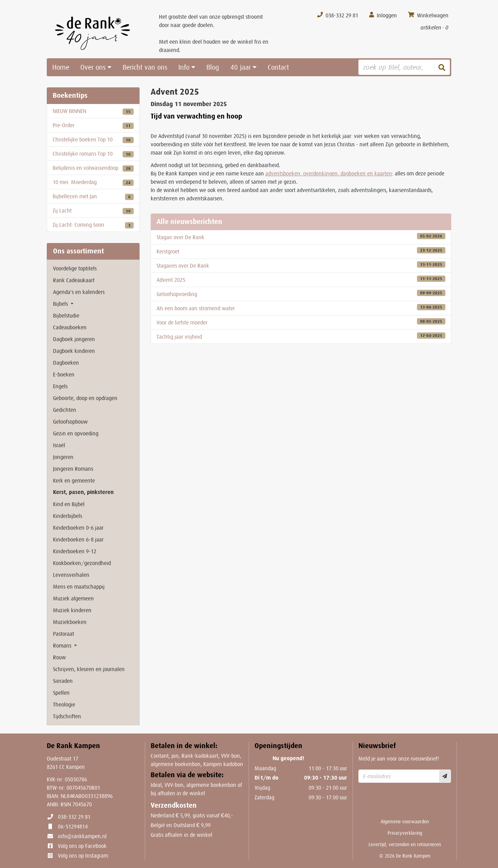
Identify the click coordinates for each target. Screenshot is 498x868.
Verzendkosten (174, 805)
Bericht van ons (145, 67)
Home (61, 67)
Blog (213, 67)
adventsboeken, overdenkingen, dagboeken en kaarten (329, 173)
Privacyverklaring (405, 833)
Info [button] (184, 67)
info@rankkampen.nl (82, 836)
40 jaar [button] (241, 67)
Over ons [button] (93, 67)
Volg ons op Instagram (83, 856)
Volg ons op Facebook (82, 846)
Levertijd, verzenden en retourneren (405, 844)
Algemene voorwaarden (405, 822)
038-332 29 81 (74, 817)
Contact (278, 67)
